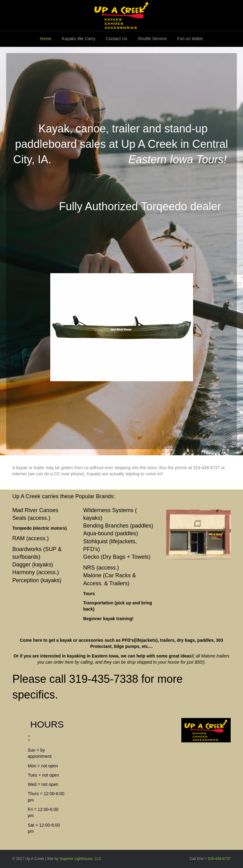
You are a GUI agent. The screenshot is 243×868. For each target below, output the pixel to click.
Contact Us (116, 39)
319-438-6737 (219, 859)
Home (45, 39)
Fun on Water (190, 39)
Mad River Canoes (35, 510)
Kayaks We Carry (79, 39)
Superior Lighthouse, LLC (80, 859)
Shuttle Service (152, 39)
